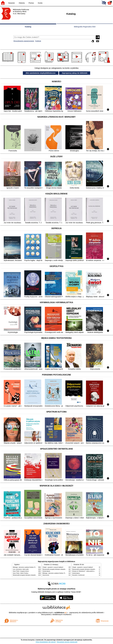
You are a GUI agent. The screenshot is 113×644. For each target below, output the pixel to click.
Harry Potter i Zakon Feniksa (21, 573)
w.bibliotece (60, 613)
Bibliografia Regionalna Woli (85, 27)
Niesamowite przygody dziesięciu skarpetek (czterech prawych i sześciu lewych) (34, 575)
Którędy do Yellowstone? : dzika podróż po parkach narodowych (89, 571)
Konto (40, 3)
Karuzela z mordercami (78, 575)
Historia (22, 3)
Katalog (28, 27)
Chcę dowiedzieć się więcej (46, 642)
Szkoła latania (46, 571)
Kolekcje (38, 41)
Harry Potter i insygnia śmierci (21, 571)
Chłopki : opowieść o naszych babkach (53, 567)
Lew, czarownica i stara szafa (21, 569)
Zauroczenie (46, 575)
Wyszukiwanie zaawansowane (24, 41)
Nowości (12, 3)
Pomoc (31, 3)
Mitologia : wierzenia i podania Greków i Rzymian (26, 567)
